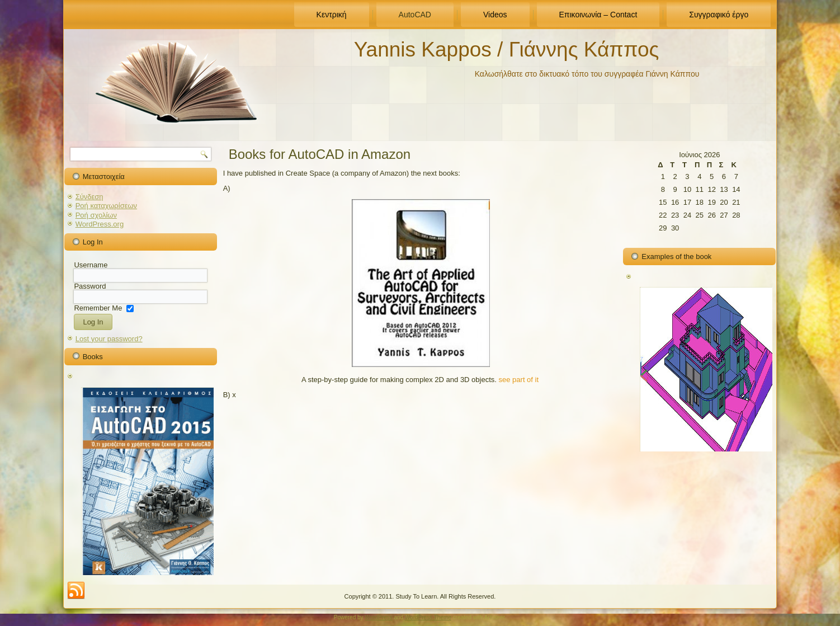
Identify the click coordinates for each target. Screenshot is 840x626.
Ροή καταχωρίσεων (106, 206)
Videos (495, 15)
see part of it (519, 380)
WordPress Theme (428, 617)
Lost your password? (109, 339)
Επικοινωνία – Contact (598, 15)
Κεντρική (332, 15)
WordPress (378, 617)
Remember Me (98, 307)
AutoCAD (415, 15)
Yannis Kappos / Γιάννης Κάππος (507, 50)
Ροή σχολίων (96, 215)
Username (91, 265)
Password (90, 286)
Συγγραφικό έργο (719, 15)
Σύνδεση (89, 197)
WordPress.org (100, 224)
